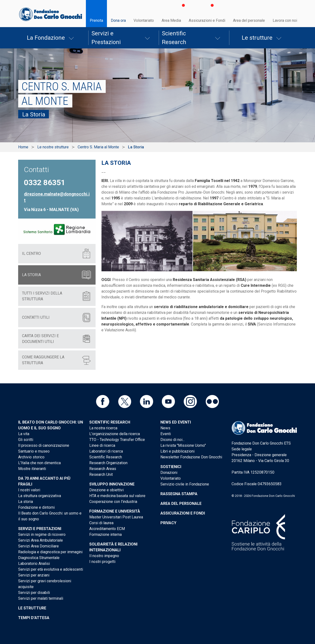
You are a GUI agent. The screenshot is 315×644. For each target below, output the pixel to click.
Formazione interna (105, 534)
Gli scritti (26, 440)
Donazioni (169, 473)
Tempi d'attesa (34, 618)
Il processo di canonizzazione (44, 445)
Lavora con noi (285, 20)
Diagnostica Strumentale (39, 558)
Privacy (168, 523)
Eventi (166, 434)
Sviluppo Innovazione (112, 484)
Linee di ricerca (102, 445)
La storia (26, 502)
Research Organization (108, 463)
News (165, 428)
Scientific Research (174, 38)
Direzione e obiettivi (106, 490)
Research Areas (103, 469)
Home (23, 147)
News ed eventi (176, 422)
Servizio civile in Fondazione (185, 484)
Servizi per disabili (34, 593)
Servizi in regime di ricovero (42, 534)
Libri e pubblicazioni (177, 451)
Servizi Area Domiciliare (38, 546)
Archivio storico (31, 457)
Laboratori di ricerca (106, 451)
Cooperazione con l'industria (113, 502)
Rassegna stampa (179, 494)
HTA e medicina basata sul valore (117, 496)
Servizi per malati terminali (41, 598)
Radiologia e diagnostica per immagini (50, 552)
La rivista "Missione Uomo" (183, 445)
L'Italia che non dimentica (39, 463)
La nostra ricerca (103, 428)
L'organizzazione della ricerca (115, 434)
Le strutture (257, 38)
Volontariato (144, 20)
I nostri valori (29, 490)
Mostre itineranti (32, 469)
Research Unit (101, 474)
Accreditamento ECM (107, 529)
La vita (24, 434)
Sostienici (171, 467)
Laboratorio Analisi (34, 564)
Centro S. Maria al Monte (98, 147)
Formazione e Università (115, 511)
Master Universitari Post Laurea (116, 517)
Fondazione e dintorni (36, 507)
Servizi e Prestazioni (106, 38)
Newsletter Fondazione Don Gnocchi (191, 457)
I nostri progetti (102, 562)
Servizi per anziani (34, 575)
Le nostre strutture (53, 147)
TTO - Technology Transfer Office (117, 440)
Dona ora (118, 20)
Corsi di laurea (101, 523)
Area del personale (249, 20)
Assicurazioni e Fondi (207, 20)
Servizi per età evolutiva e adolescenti (51, 569)
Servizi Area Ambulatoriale (41, 540)
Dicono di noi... (172, 440)
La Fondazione (46, 38)
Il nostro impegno (104, 556)
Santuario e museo (34, 451)
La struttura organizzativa (40, 496)
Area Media (171, 20)
